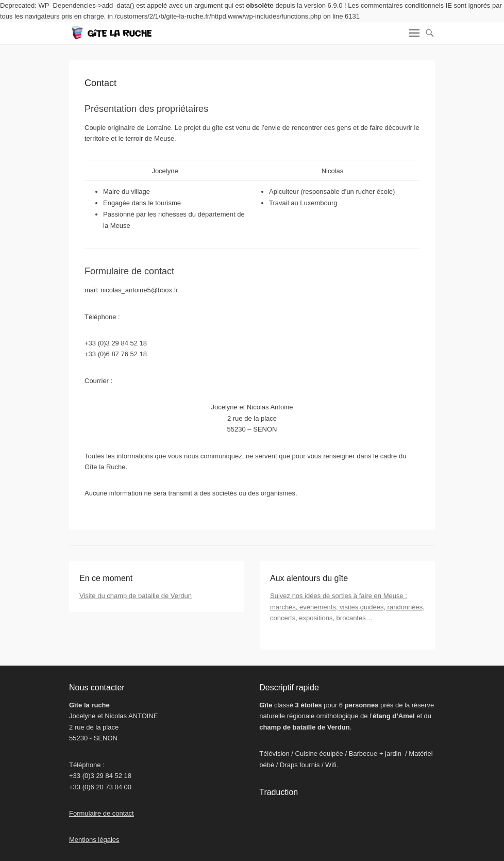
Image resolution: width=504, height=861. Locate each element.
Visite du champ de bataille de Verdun (136, 596)
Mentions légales (94, 840)
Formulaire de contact (102, 813)
